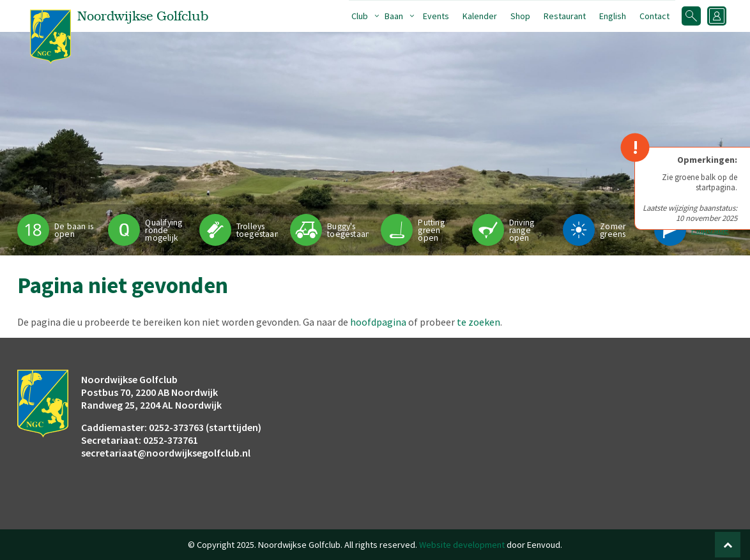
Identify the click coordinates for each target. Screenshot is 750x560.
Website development (462, 545)
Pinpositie (710, 230)
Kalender (480, 16)
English (613, 16)
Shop (520, 16)
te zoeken (478, 322)
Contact (654, 16)
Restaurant (565, 16)
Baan (394, 16)
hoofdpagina (378, 322)
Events (436, 16)
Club (360, 16)
